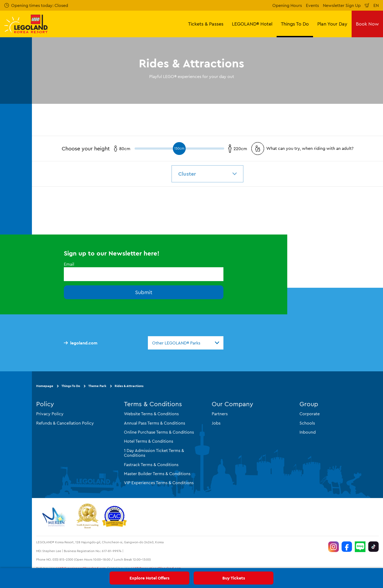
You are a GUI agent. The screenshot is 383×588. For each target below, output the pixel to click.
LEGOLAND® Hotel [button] (252, 24)
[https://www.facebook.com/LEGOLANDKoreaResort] (347, 547)
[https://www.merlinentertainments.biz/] (55, 517)
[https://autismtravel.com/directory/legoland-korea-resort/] (114, 517)
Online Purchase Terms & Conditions (159, 432)
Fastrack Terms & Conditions (151, 464)
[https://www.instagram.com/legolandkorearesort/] (334, 547)
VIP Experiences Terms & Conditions (159, 483)
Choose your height (86, 148)
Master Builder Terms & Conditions (157, 474)
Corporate (310, 414)
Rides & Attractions (129, 386)
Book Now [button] (367, 24)
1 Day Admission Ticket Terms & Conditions (154, 453)
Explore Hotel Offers (149, 578)
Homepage (45, 386)
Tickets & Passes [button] (206, 24)
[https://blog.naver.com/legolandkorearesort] (360, 547)
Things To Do (71, 386)
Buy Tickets (234, 578)
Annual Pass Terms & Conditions (155, 423)
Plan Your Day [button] (332, 24)
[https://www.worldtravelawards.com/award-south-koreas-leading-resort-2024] (87, 517)
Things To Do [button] (295, 24)
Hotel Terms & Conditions (149, 441)
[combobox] (186, 343)
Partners (220, 414)
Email (69, 264)
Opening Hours (287, 5)
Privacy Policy (50, 414)
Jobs (216, 423)
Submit (144, 292)
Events (312, 5)
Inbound (308, 432)
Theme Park (97, 386)
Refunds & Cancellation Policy (65, 423)
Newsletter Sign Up (342, 5)
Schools (307, 423)
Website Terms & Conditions (151, 414)
